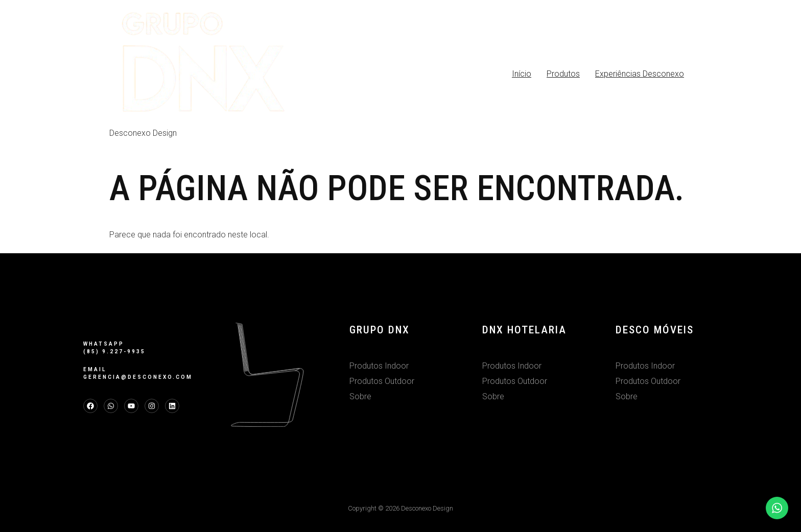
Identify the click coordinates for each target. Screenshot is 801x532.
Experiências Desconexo (640, 74)
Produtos (563, 74)
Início (522, 74)
